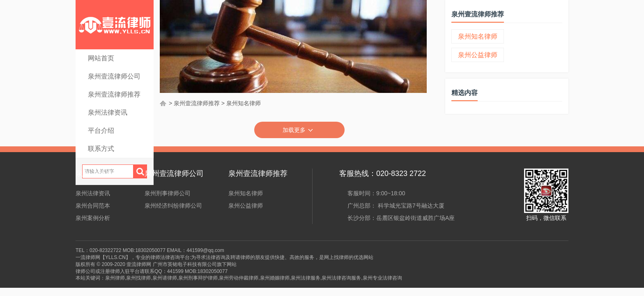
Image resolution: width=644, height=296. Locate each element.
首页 (163, 103)
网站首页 (101, 58)
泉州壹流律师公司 (114, 76)
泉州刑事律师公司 (168, 193)
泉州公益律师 (478, 55)
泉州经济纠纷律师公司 (173, 206)
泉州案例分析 (93, 218)
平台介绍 (101, 131)
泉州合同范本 (93, 206)
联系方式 (101, 149)
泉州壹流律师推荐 (114, 94)
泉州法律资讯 (108, 112)
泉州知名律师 (244, 103)
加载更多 (299, 130)
